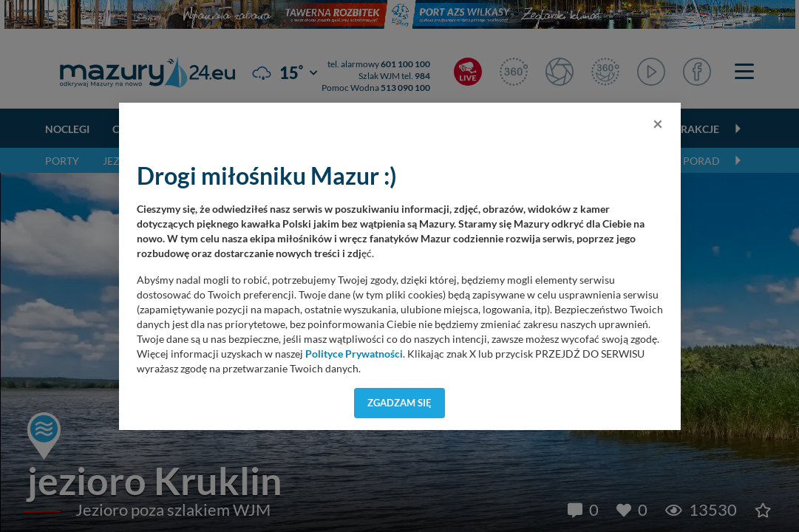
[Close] (658, 123)
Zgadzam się (399, 403)
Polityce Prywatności (354, 354)
